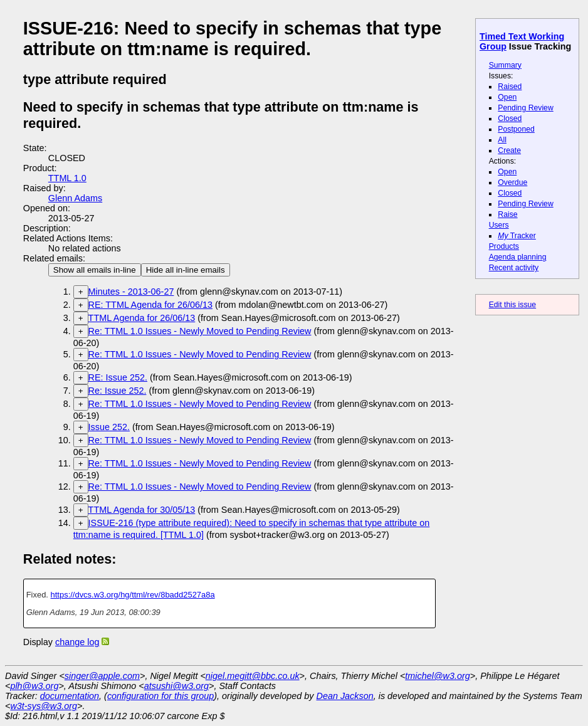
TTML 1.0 (67, 178)
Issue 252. (109, 427)
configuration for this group (160, 696)
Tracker (517, 236)
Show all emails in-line (95, 270)
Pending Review (525, 108)
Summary (505, 65)
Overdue (512, 182)
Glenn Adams (75, 198)
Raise (507, 214)
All (502, 140)
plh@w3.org (34, 686)
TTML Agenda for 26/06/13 (142, 318)
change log (77, 642)
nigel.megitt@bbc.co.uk (253, 676)
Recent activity (514, 268)
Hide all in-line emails (186, 270)
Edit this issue (512, 305)
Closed (510, 118)
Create (509, 150)
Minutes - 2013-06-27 (131, 292)
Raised (510, 87)
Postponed (516, 129)
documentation (70, 696)
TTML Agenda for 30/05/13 (142, 510)
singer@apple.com (102, 676)
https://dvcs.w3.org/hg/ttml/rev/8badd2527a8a (133, 595)
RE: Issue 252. (118, 377)
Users (499, 225)
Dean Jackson (345, 696)
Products (504, 246)
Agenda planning (518, 257)
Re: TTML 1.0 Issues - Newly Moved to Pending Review (200, 331)
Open (507, 97)
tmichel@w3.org (437, 676)
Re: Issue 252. (118, 391)
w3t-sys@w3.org (44, 706)
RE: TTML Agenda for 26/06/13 (150, 305)
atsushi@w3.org (176, 686)
